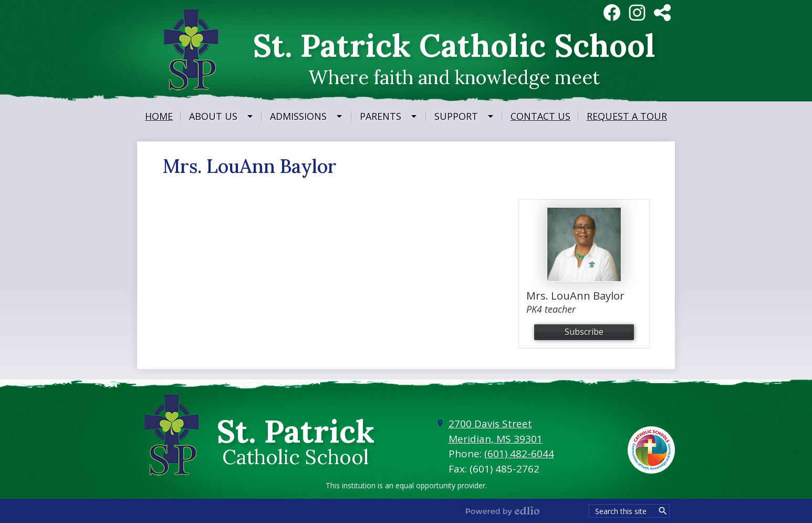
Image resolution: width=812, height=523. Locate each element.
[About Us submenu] (222, 116)
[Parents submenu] (389, 116)
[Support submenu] (465, 116)
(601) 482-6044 (519, 454)
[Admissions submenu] (307, 116)
